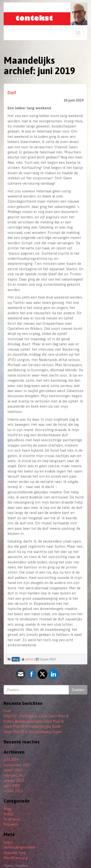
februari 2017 (15, 775)
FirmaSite (22, 866)
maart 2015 (13, 791)
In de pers (12, 819)
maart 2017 (13, 770)
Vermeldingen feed (19, 847)
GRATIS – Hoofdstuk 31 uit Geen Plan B (36, 716)
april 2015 (12, 785)
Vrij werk (11, 824)
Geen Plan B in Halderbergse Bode (32, 726)
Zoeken (78, 690)
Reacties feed (15, 853)
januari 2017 (14, 780)
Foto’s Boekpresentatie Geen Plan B (34, 721)
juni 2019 (11, 760)
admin (29, 659)
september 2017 (17, 765)
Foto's (9, 814)
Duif (12, 93)
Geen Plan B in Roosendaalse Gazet (33, 732)
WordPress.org (16, 858)
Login (8, 842)
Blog (7, 809)
